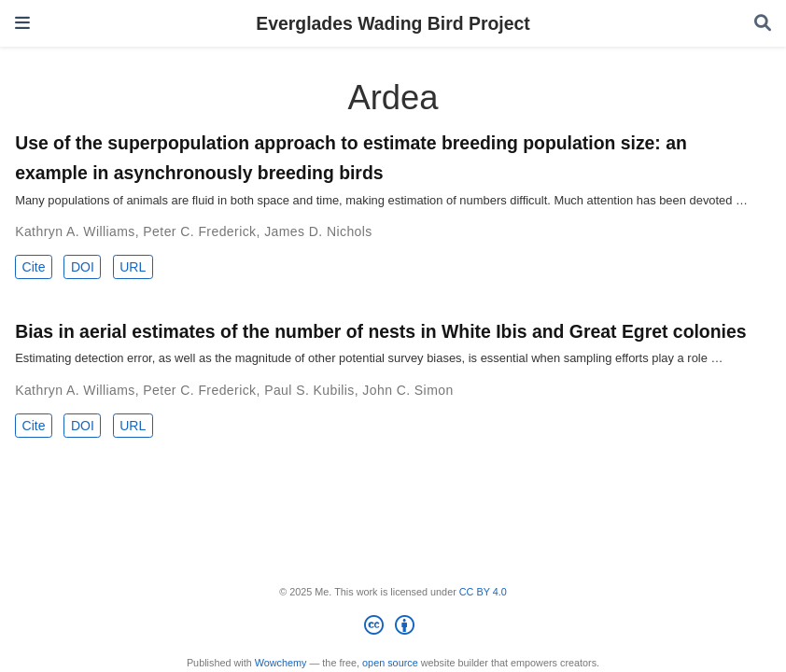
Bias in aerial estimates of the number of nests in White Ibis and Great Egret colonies (380, 331)
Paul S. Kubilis (309, 390)
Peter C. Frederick (199, 231)
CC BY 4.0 (483, 592)
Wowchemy (281, 663)
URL (133, 267)
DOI (83, 267)
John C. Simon (407, 390)
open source (390, 663)
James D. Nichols (318, 231)
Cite (34, 267)
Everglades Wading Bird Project (393, 23)
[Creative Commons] (393, 628)
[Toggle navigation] (22, 23)
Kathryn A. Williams (75, 231)
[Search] (763, 24)
